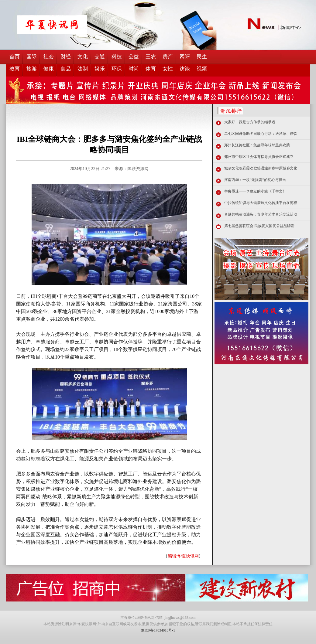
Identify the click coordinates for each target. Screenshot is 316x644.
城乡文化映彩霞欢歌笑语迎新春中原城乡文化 (261, 168)
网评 (185, 57)
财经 (66, 57)
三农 (151, 57)
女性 (168, 69)
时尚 (134, 69)
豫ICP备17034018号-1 (158, 630)
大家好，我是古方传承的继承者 (250, 122)
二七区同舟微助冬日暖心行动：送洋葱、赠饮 (261, 134)
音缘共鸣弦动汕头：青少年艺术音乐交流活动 (261, 214)
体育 (151, 69)
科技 (117, 57)
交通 (100, 57)
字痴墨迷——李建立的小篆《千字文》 (255, 191)
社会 (49, 57)
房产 (168, 57)
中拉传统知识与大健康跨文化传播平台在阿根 (261, 203)
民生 (202, 57)
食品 (66, 69)
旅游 (32, 69)
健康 (49, 69)
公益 (134, 57)
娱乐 (100, 69)
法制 (83, 69)
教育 (15, 69)
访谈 (185, 69)
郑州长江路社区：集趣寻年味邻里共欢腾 (257, 145)
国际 (32, 57)
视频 (202, 69)
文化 (83, 57)
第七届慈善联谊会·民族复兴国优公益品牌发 (259, 226)
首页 (15, 57)
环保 (117, 69)
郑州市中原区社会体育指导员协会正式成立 (259, 157)
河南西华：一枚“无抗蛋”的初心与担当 (255, 180)
